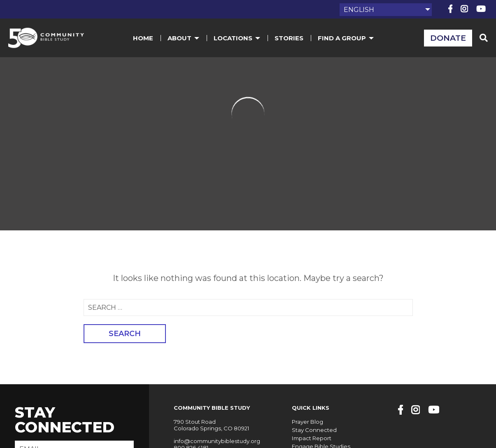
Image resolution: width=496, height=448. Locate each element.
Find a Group (347, 38)
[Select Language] (386, 10)
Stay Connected (313, 429)
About (184, 38)
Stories (290, 38)
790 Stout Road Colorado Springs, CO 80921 (211, 425)
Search (125, 334)
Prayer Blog (307, 422)
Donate (448, 38)
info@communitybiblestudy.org (216, 441)
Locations (238, 38)
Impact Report (311, 438)
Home (144, 38)
